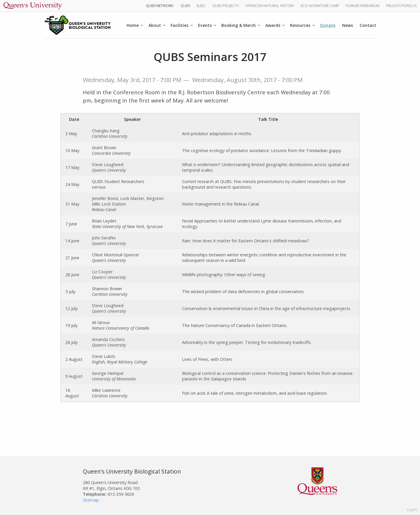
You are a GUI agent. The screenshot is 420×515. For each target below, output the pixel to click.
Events (205, 25)
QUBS (185, 6)
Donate (328, 25)
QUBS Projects (225, 6)
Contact (368, 25)
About (155, 25)
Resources (300, 25)
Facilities (180, 25)
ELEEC (201, 6)
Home (133, 25)
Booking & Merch (239, 25)
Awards (273, 25)
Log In (412, 509)
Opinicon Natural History (270, 6)
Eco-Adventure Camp (320, 6)
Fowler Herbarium (363, 6)
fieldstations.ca (401, 6)
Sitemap (91, 500)
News (348, 25)
